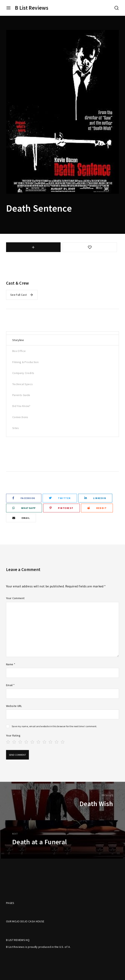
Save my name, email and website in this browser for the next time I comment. (54, 726)
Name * (11, 664)
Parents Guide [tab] (21, 395)
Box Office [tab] (19, 351)
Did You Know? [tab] (21, 406)
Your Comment (15, 598)
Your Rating (13, 735)
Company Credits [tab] (23, 373)
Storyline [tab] (18, 340)
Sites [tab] (16, 428)
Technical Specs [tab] (23, 384)
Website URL (14, 706)
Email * (10, 685)
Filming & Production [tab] (25, 362)
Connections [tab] (20, 417)
